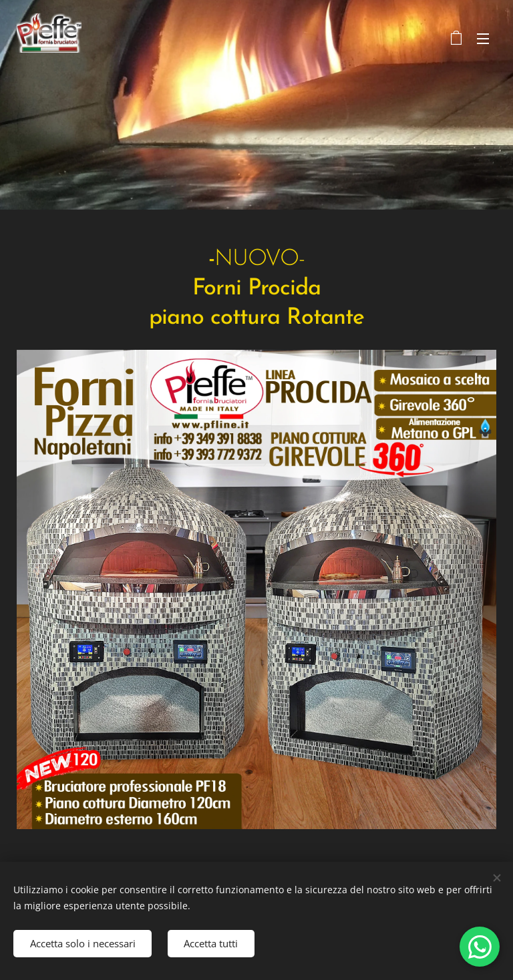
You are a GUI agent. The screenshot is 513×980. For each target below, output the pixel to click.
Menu (483, 39)
